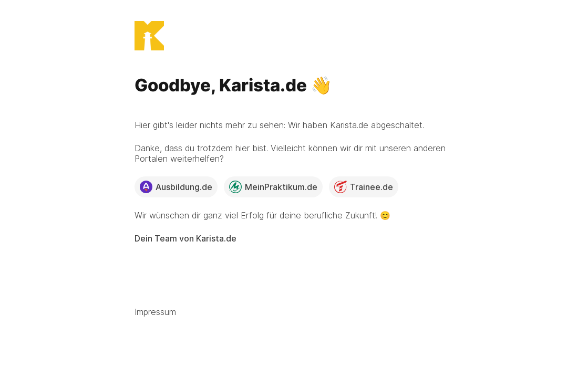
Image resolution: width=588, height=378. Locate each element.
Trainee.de (364, 187)
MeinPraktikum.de (273, 187)
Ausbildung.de (176, 187)
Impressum (155, 312)
